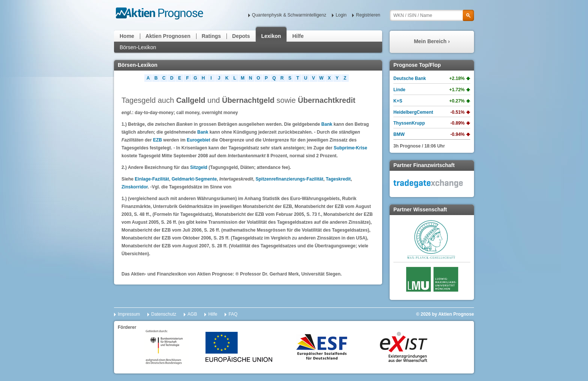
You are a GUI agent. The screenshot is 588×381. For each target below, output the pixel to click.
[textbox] (432, 15)
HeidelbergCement (413, 112)
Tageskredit (338, 179)
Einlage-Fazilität (152, 179)
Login (341, 15)
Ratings (211, 36)
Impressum (129, 314)
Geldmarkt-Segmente (194, 179)
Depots (241, 36)
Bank (327, 124)
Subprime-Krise (350, 148)
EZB (157, 140)
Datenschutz (164, 314)
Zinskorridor (135, 187)
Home (127, 36)
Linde (399, 90)
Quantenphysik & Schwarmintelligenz (289, 15)
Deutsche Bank (410, 78)
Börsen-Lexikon (138, 47)
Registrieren (368, 15)
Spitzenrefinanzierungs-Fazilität (289, 179)
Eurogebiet (199, 140)
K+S (398, 101)
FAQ (233, 314)
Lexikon (271, 36)
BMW (399, 134)
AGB (192, 314)
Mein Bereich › (432, 41)
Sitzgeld (199, 167)
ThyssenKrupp (409, 123)
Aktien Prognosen (168, 36)
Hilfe (298, 36)
